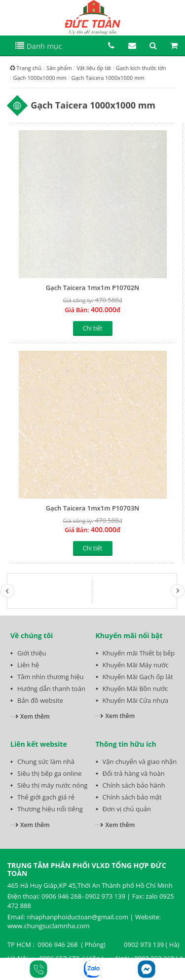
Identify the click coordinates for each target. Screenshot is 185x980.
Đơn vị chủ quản (127, 809)
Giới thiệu (32, 653)
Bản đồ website (40, 700)
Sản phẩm (59, 68)
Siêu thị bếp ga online (49, 773)
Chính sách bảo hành (134, 785)
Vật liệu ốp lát (94, 68)
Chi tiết (92, 328)
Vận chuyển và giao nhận (140, 762)
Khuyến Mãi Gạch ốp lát (138, 677)
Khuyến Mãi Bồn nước (135, 689)
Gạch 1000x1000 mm (39, 78)
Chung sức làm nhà (46, 762)
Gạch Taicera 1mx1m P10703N (93, 508)
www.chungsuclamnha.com (48, 926)
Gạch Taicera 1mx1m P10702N (93, 288)
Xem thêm (35, 716)
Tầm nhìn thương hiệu (50, 677)
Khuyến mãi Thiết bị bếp (139, 653)
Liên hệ (28, 665)
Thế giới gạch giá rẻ (46, 797)
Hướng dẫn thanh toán (51, 689)
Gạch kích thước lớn (141, 68)
